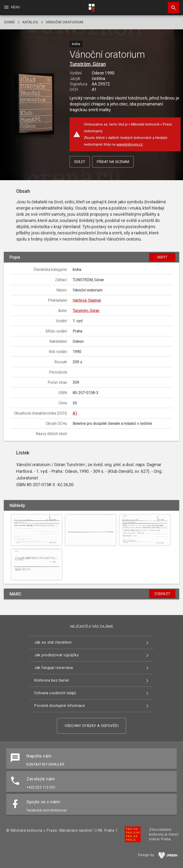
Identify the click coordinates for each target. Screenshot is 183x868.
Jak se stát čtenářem (53, 642)
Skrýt (162, 257)
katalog (30, 22)
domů (10, 22)
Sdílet (80, 162)
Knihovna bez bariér (52, 680)
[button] (34, 104)
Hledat (171, 5)
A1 (75, 413)
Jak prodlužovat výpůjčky (56, 655)
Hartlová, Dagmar (87, 300)
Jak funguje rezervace (54, 668)
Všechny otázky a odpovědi (92, 726)
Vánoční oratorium (64, 22)
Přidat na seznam (113, 162)
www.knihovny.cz (130, 144)
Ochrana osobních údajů (55, 693)
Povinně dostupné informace (59, 706)
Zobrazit (162, 594)
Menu (12, 7)
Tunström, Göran (88, 64)
